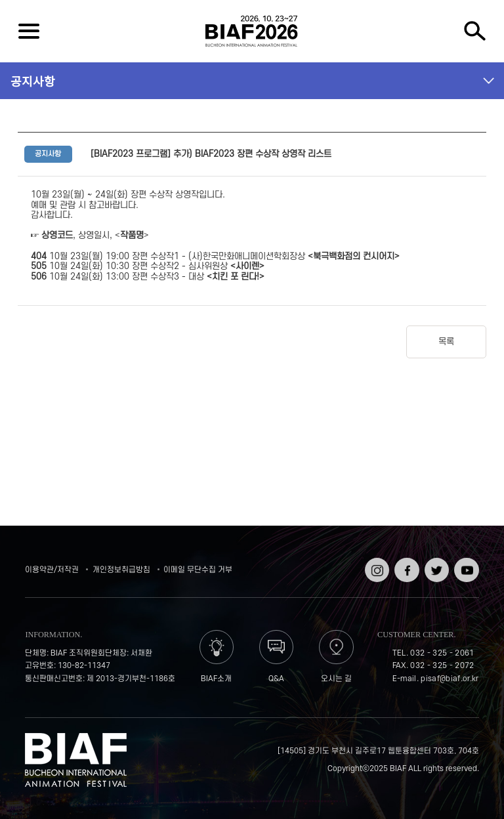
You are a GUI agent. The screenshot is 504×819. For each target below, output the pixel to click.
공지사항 (33, 81)
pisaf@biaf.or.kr (450, 679)
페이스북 (405, 567)
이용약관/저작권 (52, 570)
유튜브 (465, 562)
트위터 (435, 562)
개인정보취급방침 (121, 570)
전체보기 (29, 31)
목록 (446, 342)
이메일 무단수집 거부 (198, 570)
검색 (475, 31)
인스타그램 (376, 567)
